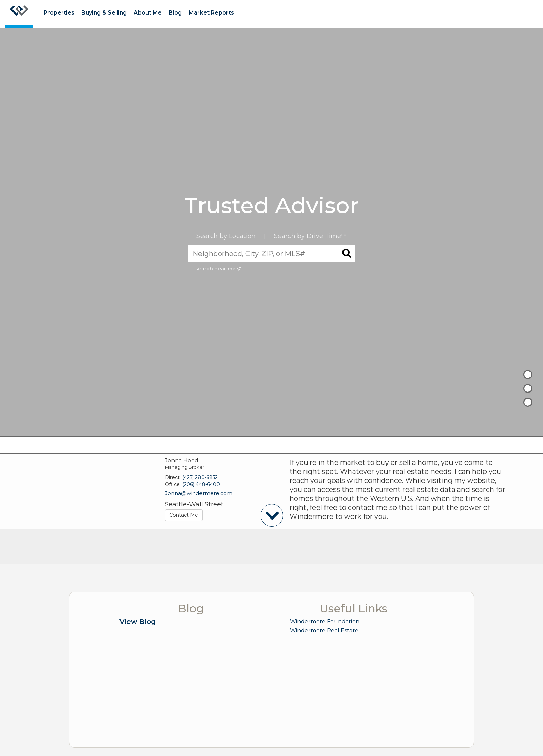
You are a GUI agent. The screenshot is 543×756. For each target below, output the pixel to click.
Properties (59, 13)
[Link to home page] (19, 14)
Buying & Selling (104, 13)
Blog (175, 13)
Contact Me (184, 515)
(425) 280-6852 (200, 477)
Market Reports (211, 13)
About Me (148, 13)
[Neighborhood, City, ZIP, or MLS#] (271, 253)
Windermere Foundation (325, 622)
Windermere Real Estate (324, 631)
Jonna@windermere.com (199, 493)
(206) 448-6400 (201, 484)
